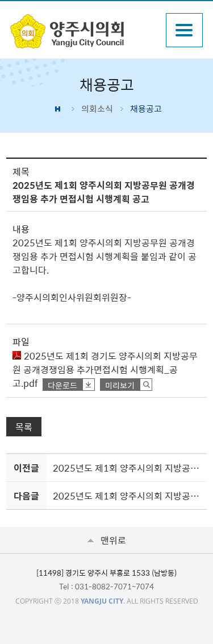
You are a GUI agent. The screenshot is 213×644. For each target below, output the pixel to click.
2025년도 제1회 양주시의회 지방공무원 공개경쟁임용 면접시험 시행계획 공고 (128, 468)
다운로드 (62, 385)
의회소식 (97, 109)
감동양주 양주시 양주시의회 (82, 31)
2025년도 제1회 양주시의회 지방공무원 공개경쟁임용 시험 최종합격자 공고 (128, 496)
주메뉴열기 (184, 30)
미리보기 (120, 385)
